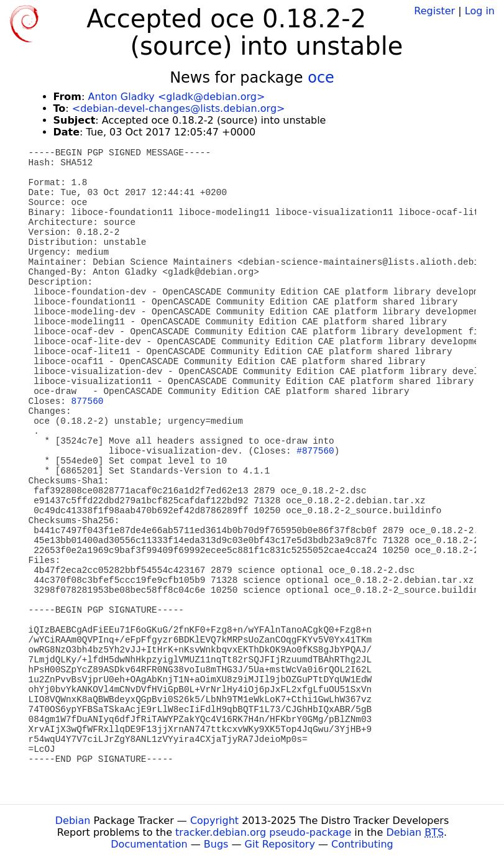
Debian (73, 821)
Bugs (216, 844)
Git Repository (280, 844)
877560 (88, 401)
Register (434, 11)
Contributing (362, 844)
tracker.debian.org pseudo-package (263, 832)
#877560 (315, 451)
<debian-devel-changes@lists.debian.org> (179, 108)
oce (321, 78)
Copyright (214, 821)
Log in (480, 11)
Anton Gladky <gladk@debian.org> (176, 97)
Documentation (149, 844)
